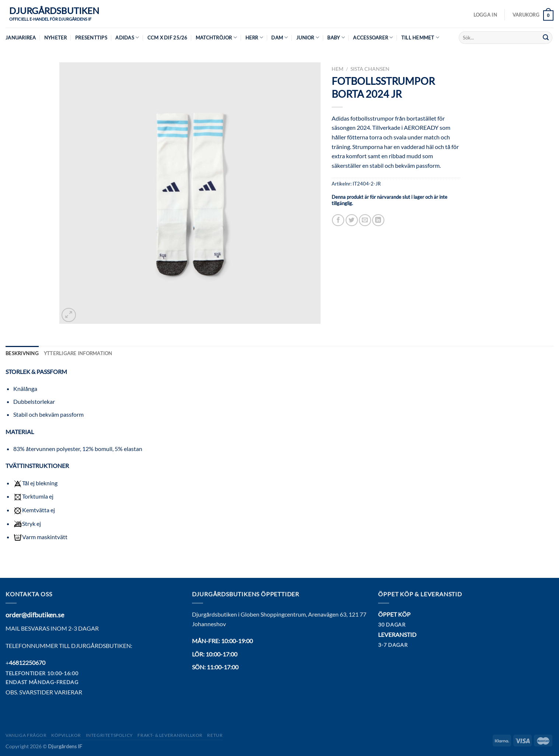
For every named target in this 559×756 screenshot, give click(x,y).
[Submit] (546, 38)
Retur (215, 735)
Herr (254, 37)
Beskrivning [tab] (22, 353)
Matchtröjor (216, 37)
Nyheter (56, 38)
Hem (338, 69)
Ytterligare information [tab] (78, 353)
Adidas (127, 37)
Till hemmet (420, 37)
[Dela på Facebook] (338, 220)
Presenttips (91, 38)
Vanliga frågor (26, 735)
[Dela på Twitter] (352, 220)
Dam (279, 37)
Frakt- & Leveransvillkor (170, 735)
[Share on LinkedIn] (378, 220)
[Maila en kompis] (365, 220)
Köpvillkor (66, 735)
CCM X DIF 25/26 (167, 38)
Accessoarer (373, 37)
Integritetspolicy (109, 735)
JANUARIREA (21, 38)
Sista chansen (370, 69)
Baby (336, 37)
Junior (308, 37)
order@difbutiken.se (35, 615)
